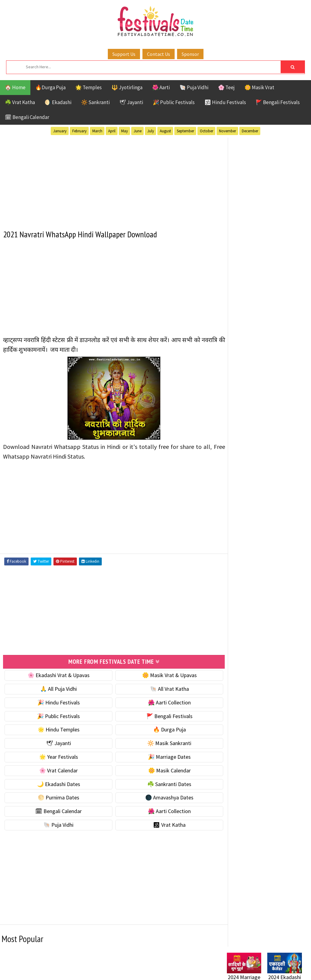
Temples (277, 607)
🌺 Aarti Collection (161, 702)
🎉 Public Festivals (174, 102)
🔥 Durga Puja (162, 729)
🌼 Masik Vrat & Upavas (162, 675)
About (231, 757)
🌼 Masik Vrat (259, 87)
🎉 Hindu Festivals (56, 702)
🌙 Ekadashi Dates (56, 783)
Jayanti (280, 565)
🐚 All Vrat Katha (162, 688)
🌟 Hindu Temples (56, 729)
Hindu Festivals (245, 565)
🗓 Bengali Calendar (27, 117)
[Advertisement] (109, 180)
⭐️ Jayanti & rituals (248, 333)
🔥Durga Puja (50, 87)
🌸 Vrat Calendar (56, 770)
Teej (255, 607)
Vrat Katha (240, 618)
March (97, 131)
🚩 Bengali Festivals (278, 102)
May (125, 131)
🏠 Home (15, 87)
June (138, 131)
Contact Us (159, 54)
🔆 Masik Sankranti (161, 743)
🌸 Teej (226, 87)
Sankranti (239, 597)
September (185, 131)
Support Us (124, 54)
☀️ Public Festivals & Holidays (260, 359)
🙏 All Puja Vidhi (56, 688)
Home (231, 747)
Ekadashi (286, 554)
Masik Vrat (274, 575)
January (60, 131)
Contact (233, 767)
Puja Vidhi (284, 586)
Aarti (277, 543)
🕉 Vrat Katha (161, 824)
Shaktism (269, 597)
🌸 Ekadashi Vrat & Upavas (56, 675)
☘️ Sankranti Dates (161, 783)
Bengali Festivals (247, 554)
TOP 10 (234, 607)
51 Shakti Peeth (245, 543)
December (250, 131)
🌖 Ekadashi (58, 102)
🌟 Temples (89, 87)
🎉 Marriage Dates (161, 756)
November (227, 131)
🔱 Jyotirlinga (127, 87)
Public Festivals (246, 586)
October (207, 131)
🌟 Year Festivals (56, 756)
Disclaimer (236, 778)
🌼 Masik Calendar (162, 770)
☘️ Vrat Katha (20, 102)
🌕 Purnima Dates (56, 797)
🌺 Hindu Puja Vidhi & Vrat (256, 346)
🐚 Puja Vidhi (194, 87)
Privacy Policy (239, 788)
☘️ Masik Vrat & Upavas (253, 320)
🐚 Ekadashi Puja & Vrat (253, 308)
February (79, 131)
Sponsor (190, 54)
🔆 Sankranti (95, 102)
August (165, 131)
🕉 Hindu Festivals (225, 102)
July (151, 131)
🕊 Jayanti (131, 102)
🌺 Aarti (161, 87)
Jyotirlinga (241, 575)
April (112, 131)
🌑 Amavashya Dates (161, 797)
